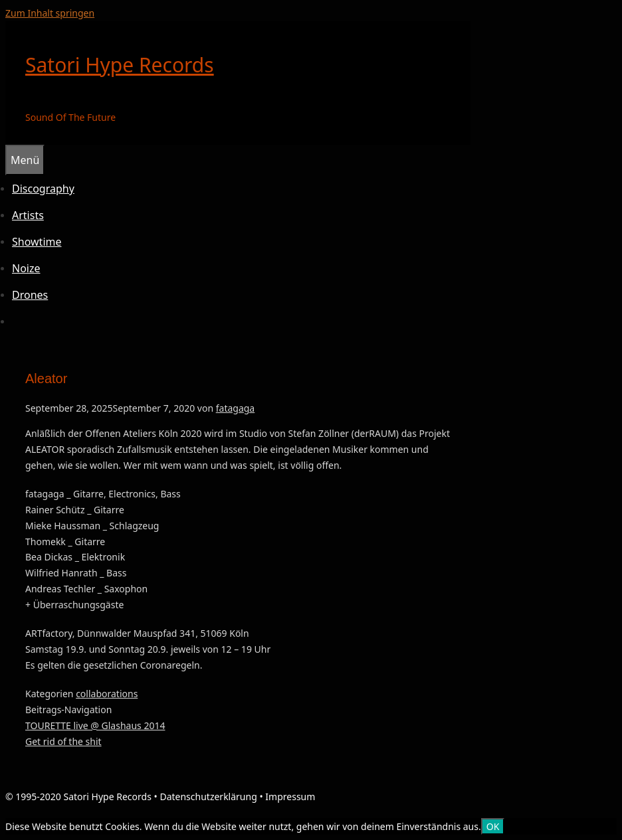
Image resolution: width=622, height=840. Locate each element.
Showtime (37, 242)
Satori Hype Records (120, 65)
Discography (43, 189)
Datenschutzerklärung (208, 797)
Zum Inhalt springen (50, 13)
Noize (26, 268)
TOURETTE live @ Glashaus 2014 (95, 725)
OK (493, 826)
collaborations (107, 694)
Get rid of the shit (63, 741)
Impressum (290, 797)
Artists (28, 215)
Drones (30, 295)
